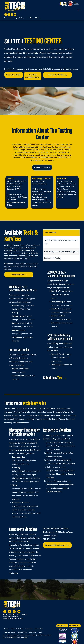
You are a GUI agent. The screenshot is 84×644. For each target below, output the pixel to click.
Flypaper (25, 637)
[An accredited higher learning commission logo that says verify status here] (62, 636)
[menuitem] (6, 629)
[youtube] (15, 15)
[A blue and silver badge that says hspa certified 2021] (75, 631)
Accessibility (10, 637)
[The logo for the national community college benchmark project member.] (62, 641)
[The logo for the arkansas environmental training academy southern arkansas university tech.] (62, 631)
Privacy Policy (46, 635)
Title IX (39, 635)
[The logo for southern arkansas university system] (75, 636)
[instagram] (12, 15)
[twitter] (9, 15)
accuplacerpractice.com (22, 334)
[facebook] (6, 15)
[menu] (79, 10)
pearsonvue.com (19, 372)
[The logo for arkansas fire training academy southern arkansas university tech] (75, 641)
